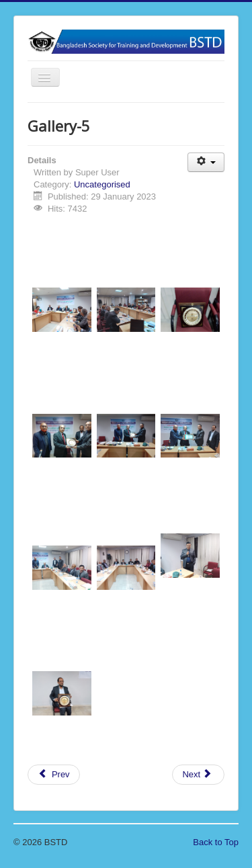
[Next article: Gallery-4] (198, 775)
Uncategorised (102, 184)
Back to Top (216, 842)
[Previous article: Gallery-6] (54, 775)
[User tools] (206, 162)
